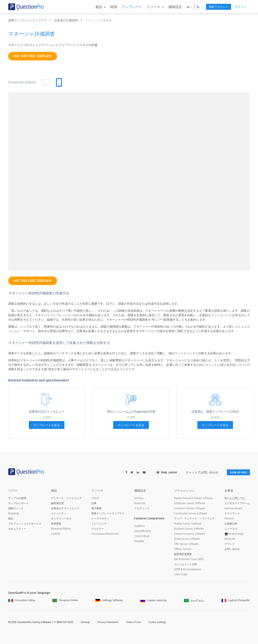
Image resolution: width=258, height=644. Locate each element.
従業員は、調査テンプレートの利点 (215, 412)
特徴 (108, 7)
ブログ (95, 499)
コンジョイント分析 (185, 565)
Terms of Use (133, 623)
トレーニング (99, 524)
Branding (13, 514)
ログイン (241, 7)
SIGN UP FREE (237, 472)
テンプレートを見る (47, 425)
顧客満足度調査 (183, 555)
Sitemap (85, 623)
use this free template (33, 56)
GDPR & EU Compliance (188, 570)
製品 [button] (94, 7)
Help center (163, 472)
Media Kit (230, 539)
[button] (193, 7)
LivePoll (56, 534)
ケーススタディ (100, 519)
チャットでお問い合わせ (198, 472)
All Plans (139, 499)
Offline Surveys (183, 549)
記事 (94, 504)
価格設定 (170, 7)
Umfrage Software (109, 601)
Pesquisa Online (65, 601)
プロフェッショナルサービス (25, 524)
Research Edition (61, 529)
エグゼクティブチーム (237, 504)
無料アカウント (216, 7)
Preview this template (22, 82)
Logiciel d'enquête (236, 601)
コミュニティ (59, 514)
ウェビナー (98, 529)
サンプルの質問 (17, 499)
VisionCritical (142, 537)
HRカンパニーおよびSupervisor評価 (131, 412)
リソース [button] (149, 7)
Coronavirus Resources (105, 534)
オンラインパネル (61, 519)
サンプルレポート (18, 504)
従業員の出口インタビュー (47, 412)
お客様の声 (231, 524)
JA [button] (183, 7)
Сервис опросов (153, 601)
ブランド (230, 544)
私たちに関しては (235, 499)
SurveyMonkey (143, 531)
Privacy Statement (108, 623)
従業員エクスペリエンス (65, 509)
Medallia (139, 542)
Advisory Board (233, 509)
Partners (229, 519)
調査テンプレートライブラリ (31, 20)
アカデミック (142, 509)
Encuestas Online (22, 601)
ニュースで (231, 529)
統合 (11, 519)
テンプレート (127, 7)
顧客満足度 (57, 504)
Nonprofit (140, 504)
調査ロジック (16, 509)
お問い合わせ (232, 549)
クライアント (232, 514)
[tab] (59, 82)
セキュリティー (17, 529)
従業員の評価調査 (69, 20)
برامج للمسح (194, 601)
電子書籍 (96, 509)
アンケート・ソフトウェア (66, 499)
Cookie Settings (157, 623)
